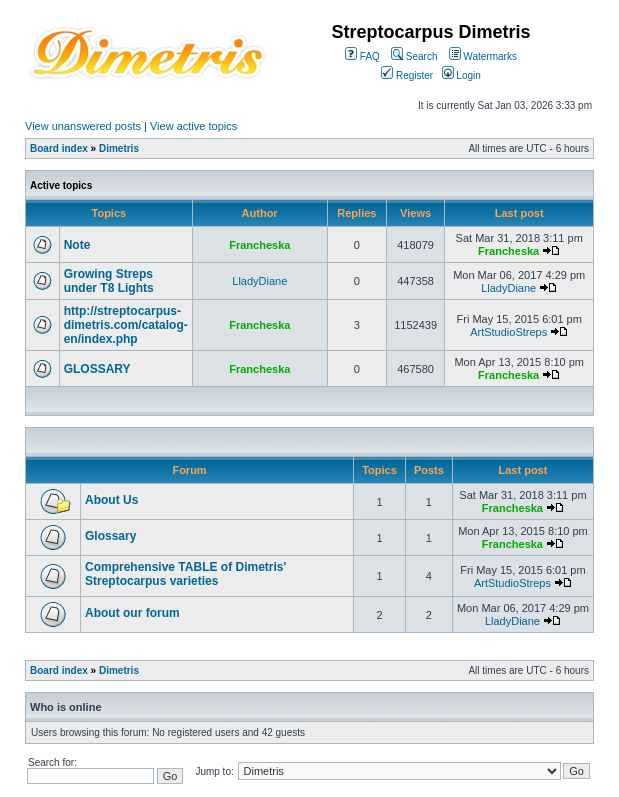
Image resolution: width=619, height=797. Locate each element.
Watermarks (483, 56)
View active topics (193, 126)
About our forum (132, 613)
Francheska (259, 245)
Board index (59, 148)
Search (414, 56)
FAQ (362, 56)
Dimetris (119, 148)
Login (461, 75)
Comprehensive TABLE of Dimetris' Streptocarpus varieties (185, 574)
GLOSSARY (97, 369)
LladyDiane (259, 281)
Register (407, 75)
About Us (111, 500)
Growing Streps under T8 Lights (109, 281)
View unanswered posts (83, 126)
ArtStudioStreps (508, 332)
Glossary (110, 536)
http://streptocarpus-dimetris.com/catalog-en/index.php (126, 325)
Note (77, 245)
